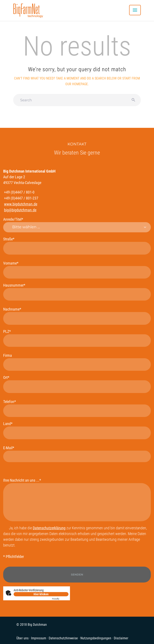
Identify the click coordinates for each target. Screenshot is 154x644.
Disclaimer (121, 638)
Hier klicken (41, 594)
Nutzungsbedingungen (96, 638)
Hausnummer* (77, 292)
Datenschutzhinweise (63, 638)
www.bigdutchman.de (21, 204)
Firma (77, 362)
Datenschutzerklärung (49, 528)
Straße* (77, 246)
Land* (77, 430)
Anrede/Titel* (77, 225)
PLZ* (77, 338)
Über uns (22, 638)
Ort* (77, 384)
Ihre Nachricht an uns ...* (77, 500)
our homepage (77, 84)
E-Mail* (77, 454)
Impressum (39, 638)
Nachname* (77, 316)
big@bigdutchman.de (20, 210)
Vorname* (77, 270)
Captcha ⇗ (60, 599)
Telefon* (77, 408)
